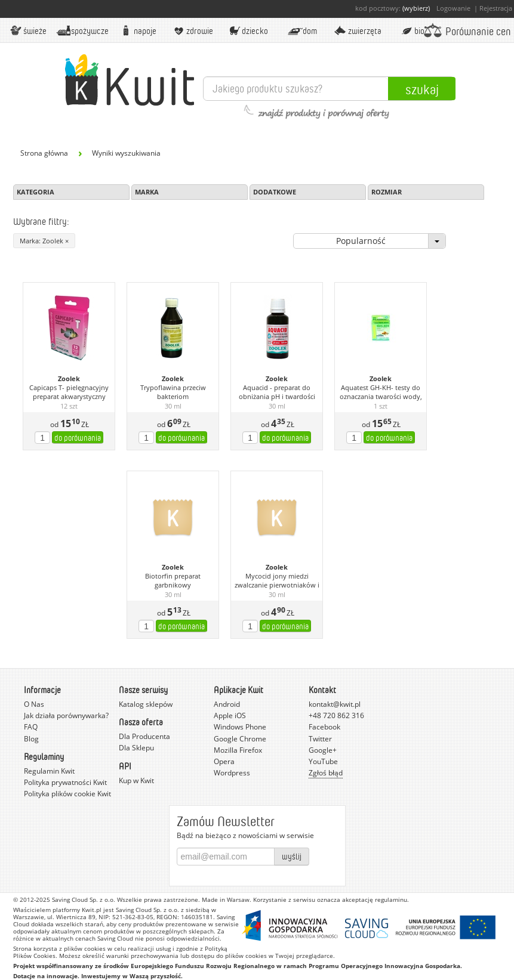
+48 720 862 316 (336, 715)
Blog (31, 739)
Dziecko (247, 30)
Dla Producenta (144, 736)
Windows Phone (240, 727)
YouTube (323, 761)
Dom (302, 30)
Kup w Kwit (136, 780)
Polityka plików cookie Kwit (67, 794)
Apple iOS (230, 715)
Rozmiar (387, 192)
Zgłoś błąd (326, 773)
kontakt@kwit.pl (335, 704)
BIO (412, 30)
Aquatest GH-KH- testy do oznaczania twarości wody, (381, 392)
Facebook (324, 727)
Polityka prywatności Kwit (65, 782)
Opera (224, 761)
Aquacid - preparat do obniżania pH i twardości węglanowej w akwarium (277, 392)
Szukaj (422, 89)
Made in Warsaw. (227, 899)
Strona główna (44, 153)
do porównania (78, 438)
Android (227, 704)
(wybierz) (416, 8)
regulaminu (391, 899)
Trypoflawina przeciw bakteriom (173, 392)
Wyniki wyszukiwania (126, 153)
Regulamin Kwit (49, 771)
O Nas (34, 704)
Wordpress (232, 773)
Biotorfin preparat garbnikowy (173, 581)
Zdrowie (193, 30)
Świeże (28, 30)
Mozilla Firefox (238, 750)
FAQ (31, 727)
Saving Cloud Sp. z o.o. (84, 899)
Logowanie (453, 8)
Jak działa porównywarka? (66, 715)
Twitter (320, 739)
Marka (147, 192)
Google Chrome (240, 739)
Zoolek (69, 379)
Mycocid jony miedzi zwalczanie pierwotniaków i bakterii (277, 581)
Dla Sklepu (136, 748)
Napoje (137, 30)
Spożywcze (83, 30)
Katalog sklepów (146, 704)
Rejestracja (496, 8)
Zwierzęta (357, 30)
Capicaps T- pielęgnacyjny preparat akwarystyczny (69, 392)
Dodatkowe (275, 192)
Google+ (323, 750)
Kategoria (36, 192)
